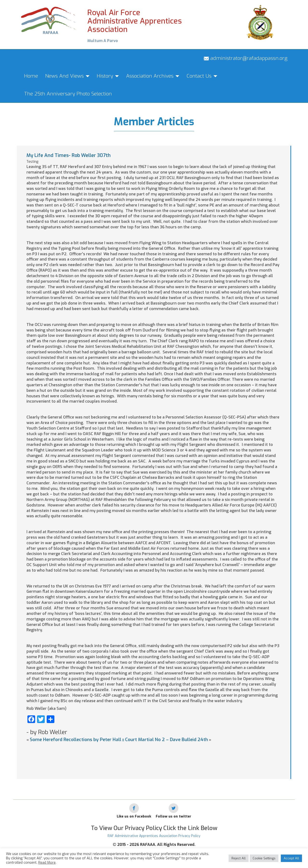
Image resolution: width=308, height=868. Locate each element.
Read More (47, 862)
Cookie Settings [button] (264, 858)
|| (123, 740)
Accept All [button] (291, 858)
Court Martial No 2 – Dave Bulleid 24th (167, 740)
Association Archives (153, 76)
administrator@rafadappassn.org (246, 58)
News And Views (67, 76)
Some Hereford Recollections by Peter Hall (76, 740)
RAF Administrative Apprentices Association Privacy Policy (154, 836)
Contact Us (202, 76)
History (108, 76)
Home (31, 76)
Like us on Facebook (134, 816)
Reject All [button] (239, 858)
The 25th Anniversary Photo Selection (68, 94)
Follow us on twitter (173, 816)
